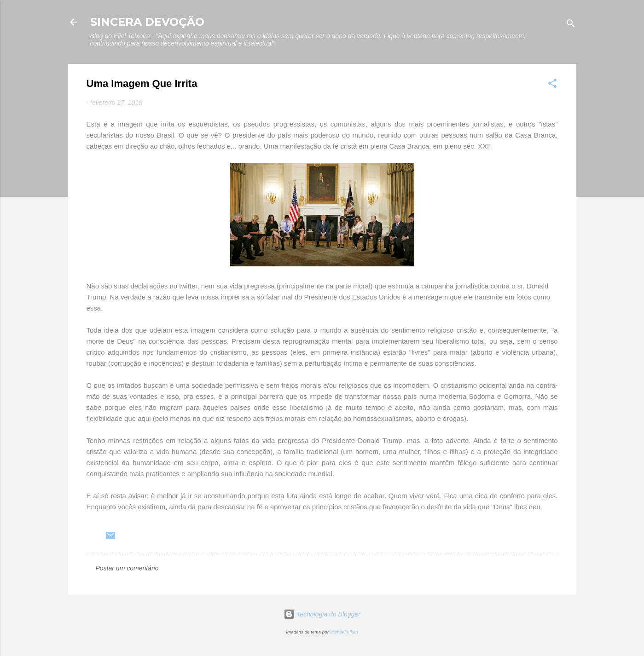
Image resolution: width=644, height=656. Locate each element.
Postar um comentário (127, 568)
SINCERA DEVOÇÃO (147, 22)
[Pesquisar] (571, 25)
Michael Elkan (344, 632)
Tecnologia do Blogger (322, 614)
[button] (552, 85)
